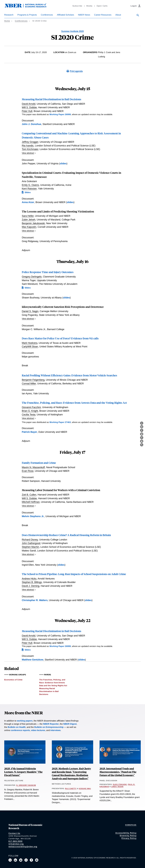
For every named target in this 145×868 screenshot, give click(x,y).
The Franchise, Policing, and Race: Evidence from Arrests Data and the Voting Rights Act (74, 403)
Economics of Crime (13, 680)
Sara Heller (28, 216)
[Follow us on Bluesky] (21, 860)
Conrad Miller (29, 383)
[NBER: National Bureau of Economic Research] (28, 7)
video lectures (38, 730)
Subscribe (77, 6)
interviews (55, 730)
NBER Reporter (51, 724)
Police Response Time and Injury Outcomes (48, 272)
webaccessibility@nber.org (23, 847)
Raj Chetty (71, 789)
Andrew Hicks (29, 579)
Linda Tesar (117, 787)
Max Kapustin (29, 227)
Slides (28, 192)
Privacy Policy (129, 838)
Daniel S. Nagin (30, 311)
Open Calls (102, 6)
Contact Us (14, 833)
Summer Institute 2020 (72, 31)
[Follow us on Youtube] (37, 860)
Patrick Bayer (29, 432)
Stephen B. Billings (32, 582)
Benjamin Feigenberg (33, 380)
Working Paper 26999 (60, 114)
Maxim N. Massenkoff (33, 467)
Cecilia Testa (29, 415)
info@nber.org (16, 844)
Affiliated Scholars (65, 15)
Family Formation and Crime (39, 463)
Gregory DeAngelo (32, 277)
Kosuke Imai (85, 789)
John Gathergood (31, 543)
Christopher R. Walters (35, 600)
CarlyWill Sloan (30, 346)
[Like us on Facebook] (31, 860)
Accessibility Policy (126, 833)
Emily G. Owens (30, 185)
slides (63, 163)
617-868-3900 (15, 841)
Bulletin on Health (17, 727)
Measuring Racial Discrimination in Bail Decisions (52, 99)
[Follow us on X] (10, 860)
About (118, 15)
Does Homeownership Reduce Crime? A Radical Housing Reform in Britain (66, 535)
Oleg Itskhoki (120, 784)
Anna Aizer (28, 202)
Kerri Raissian (29, 189)
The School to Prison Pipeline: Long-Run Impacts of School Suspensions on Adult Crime (74, 574)
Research (9, 15)
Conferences (47, 15)
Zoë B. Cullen (29, 495)
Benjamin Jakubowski (33, 223)
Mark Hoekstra (30, 343)
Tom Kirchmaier (30, 149)
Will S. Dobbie (29, 107)
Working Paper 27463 (60, 422)
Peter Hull (27, 111)
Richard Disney (30, 540)
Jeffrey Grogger (30, 142)
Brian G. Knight (30, 411)
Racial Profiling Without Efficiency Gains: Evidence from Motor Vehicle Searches (69, 375)
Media (89, 6)
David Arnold (29, 104)
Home (7, 21)
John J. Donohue (31, 124)
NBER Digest (70, 724)
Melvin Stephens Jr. (33, 516)
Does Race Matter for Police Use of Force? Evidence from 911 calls (60, 338)
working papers (25, 721)
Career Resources (103, 15)
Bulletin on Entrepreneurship (49, 727)
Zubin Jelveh (29, 220)
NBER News (84, 15)
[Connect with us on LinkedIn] (15, 860)
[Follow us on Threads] (26, 860)
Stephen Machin (30, 547)
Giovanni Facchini (31, 407)
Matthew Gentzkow (33, 660)
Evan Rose (28, 471)
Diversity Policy (128, 836)
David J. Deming (31, 586)
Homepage (131, 825)
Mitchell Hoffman (31, 502)
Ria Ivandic (28, 146)
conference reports (20, 730)
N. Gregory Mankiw (26, 785)
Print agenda (76, 71)
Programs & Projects (27, 15)
